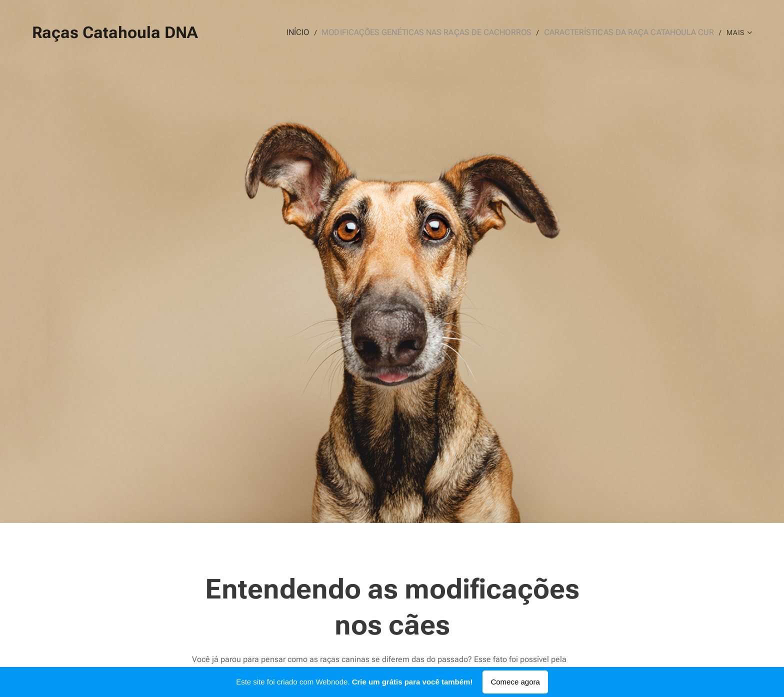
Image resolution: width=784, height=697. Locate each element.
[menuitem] (325, 32)
